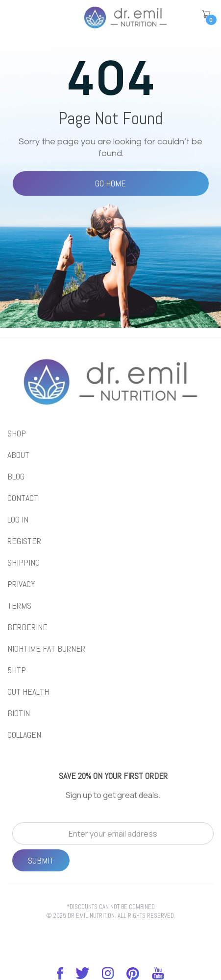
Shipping (24, 563)
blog (16, 477)
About (18, 455)
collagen (24, 735)
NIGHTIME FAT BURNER (46, 649)
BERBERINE (27, 627)
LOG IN (18, 520)
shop (17, 433)
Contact (23, 498)
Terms (19, 606)
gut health (28, 692)
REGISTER (24, 541)
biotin (19, 713)
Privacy (21, 584)
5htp (17, 670)
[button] (206, 14)
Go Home (110, 183)
